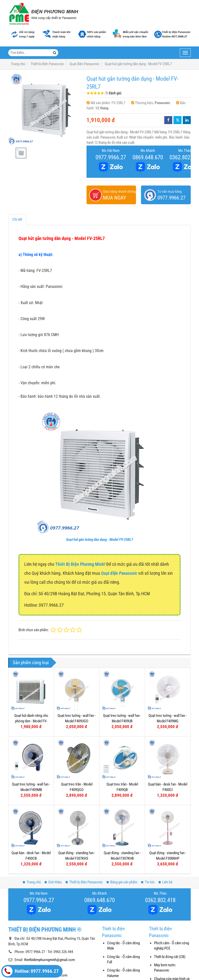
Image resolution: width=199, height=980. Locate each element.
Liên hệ (165, 882)
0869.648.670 (148, 157)
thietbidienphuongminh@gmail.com (49, 960)
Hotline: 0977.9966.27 (31, 971)
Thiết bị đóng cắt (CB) (170, 957)
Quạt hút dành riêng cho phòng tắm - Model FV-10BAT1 (31, 721)
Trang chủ (32, 882)
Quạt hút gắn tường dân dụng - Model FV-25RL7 (99, 540)
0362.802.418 (160, 900)
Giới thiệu (53, 882)
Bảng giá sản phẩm (122, 882)
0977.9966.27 (111, 157)
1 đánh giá (113, 93)
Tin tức (148, 882)
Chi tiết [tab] (17, 219)
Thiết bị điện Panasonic (84, 882)
